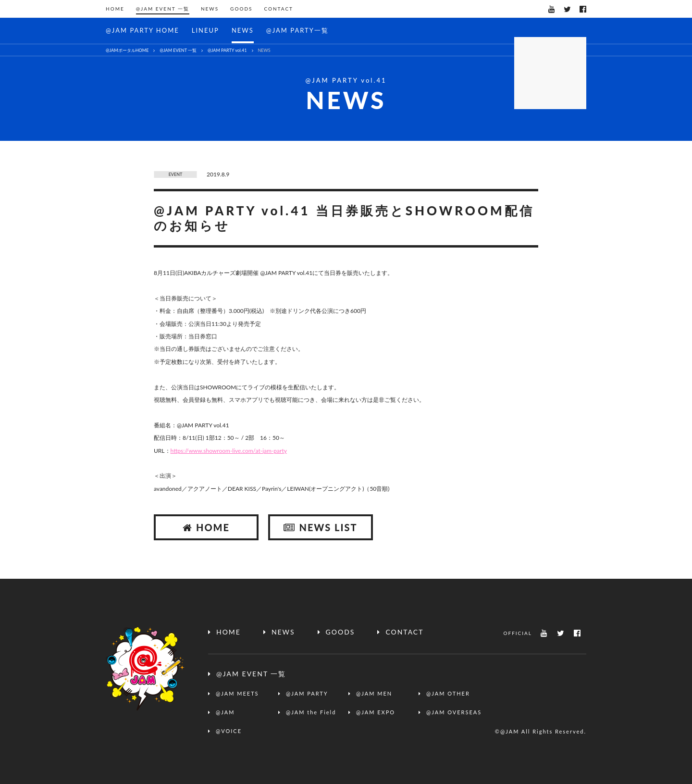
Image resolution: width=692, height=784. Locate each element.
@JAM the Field (311, 712)
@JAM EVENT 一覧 (163, 9)
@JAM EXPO (376, 712)
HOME (115, 9)
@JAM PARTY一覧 (297, 30)
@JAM (225, 712)
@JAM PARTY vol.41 (227, 50)
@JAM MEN (374, 693)
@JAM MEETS (237, 693)
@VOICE (229, 731)
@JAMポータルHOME (127, 50)
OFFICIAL (518, 633)
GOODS (241, 9)
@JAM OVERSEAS (454, 712)
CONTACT (278, 9)
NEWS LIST (320, 527)
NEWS (210, 9)
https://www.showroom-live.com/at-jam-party (229, 451)
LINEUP (205, 30)
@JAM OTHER (448, 693)
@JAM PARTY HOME (142, 30)
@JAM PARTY (307, 693)
